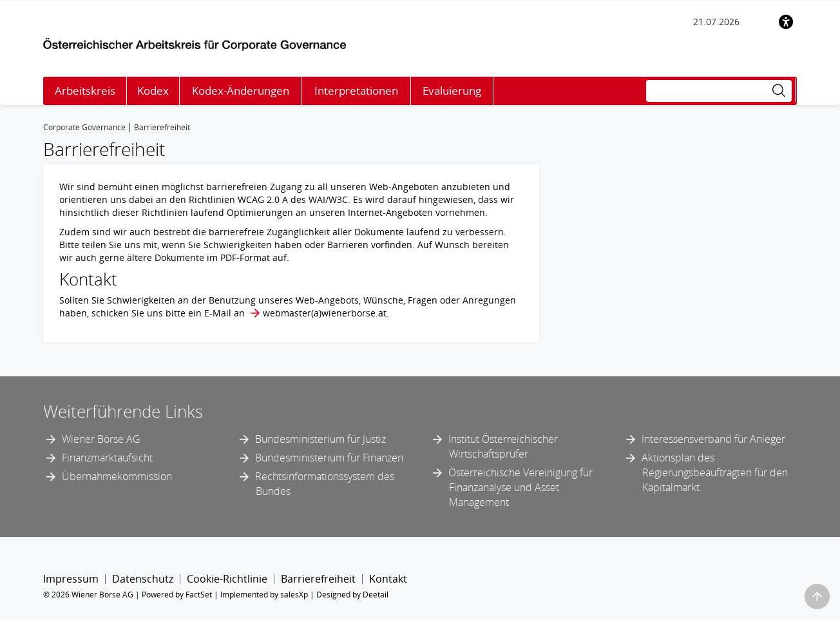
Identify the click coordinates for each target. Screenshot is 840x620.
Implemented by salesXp (264, 595)
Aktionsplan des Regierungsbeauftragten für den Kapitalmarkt (715, 472)
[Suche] (719, 91)
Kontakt (388, 579)
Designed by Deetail (352, 595)
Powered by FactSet (177, 595)
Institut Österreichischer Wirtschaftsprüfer (503, 446)
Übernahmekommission (117, 476)
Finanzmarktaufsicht (107, 458)
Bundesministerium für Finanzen (329, 458)
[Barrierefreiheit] (786, 22)
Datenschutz (143, 579)
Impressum (71, 579)
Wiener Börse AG (101, 439)
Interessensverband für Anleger (713, 439)
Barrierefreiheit (318, 579)
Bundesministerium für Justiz (320, 439)
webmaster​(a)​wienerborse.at (325, 313)
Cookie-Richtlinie (227, 579)
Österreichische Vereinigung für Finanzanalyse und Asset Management (520, 487)
